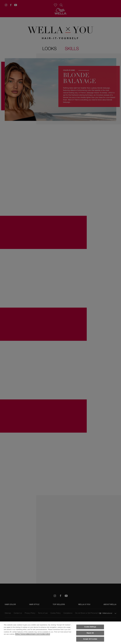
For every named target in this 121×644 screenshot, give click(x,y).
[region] (60, 633)
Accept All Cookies (90, 639)
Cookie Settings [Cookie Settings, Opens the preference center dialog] (90, 627)
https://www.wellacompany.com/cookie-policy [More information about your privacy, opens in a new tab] (33, 634)
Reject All (90, 633)
